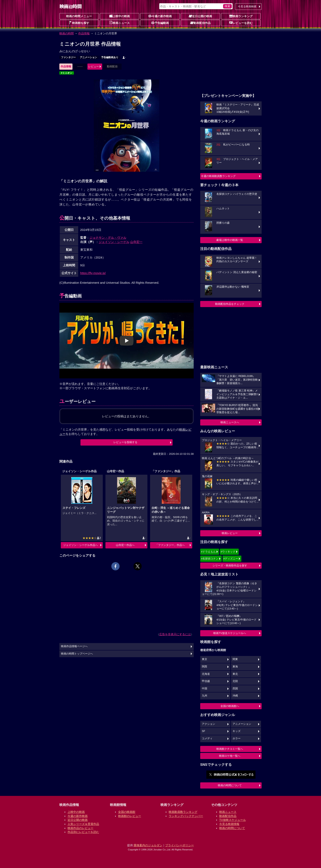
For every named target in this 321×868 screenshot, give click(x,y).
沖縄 (235, 696)
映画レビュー (230, 533)
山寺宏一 (136, 242)
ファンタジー (68, 57)
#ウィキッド (228, 552)
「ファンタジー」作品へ (170, 545)
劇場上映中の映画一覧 (230, 240)
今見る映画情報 (229, 824)
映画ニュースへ (230, 422)
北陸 (235, 681)
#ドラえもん (208, 552)
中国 (205, 689)
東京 (205, 659)
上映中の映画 (120, 16)
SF (203, 731)
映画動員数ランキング (183, 812)
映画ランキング (241, 16)
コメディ (207, 739)
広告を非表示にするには (175, 634)
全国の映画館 (127, 812)
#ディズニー (231, 559)
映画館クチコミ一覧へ (230, 749)
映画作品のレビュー (80, 828)
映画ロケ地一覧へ (230, 756)
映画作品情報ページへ (74, 646)
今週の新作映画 (160, 16)
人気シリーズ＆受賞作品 (83, 824)
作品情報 (84, 33)
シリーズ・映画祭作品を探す (230, 566)
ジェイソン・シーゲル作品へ (81, 545)
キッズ (237, 731)
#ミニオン (67, 73)
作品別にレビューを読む (83, 832)
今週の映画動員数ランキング (218, 176)
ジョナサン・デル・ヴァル (108, 238)
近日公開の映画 (200, 16)
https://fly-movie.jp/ (93, 273)
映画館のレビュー (130, 816)
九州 (205, 696)
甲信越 (206, 681)
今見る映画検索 (247, 6)
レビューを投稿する (125, 442)
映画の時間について (230, 785)
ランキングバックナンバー (186, 816)
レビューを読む (241, 23)
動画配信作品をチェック (230, 304)
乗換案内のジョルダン (148, 845)
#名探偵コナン (210, 559)
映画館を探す (79, 23)
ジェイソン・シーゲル (114, 242)
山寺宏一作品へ (125, 545)
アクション (209, 724)
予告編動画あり (110, 57)
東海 (235, 667)
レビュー (94, 66)
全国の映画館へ (230, 706)
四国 (235, 689)
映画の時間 (67, 33)
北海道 (206, 674)
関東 (235, 659)
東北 (235, 674)
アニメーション (88, 57)
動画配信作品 (200, 23)
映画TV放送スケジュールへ (230, 633)
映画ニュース (120, 23)
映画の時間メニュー (79, 16)
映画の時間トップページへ (77, 654)
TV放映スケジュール (233, 820)
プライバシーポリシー (180, 845)
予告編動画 (160, 23)
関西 (205, 667)
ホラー (237, 739)
